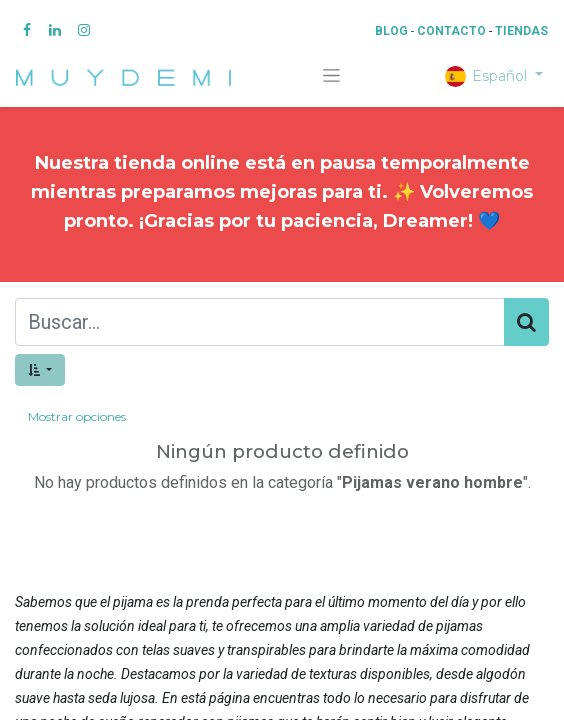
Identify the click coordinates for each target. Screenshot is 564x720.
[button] (40, 370)
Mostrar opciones (77, 416)
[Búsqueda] (526, 322)
